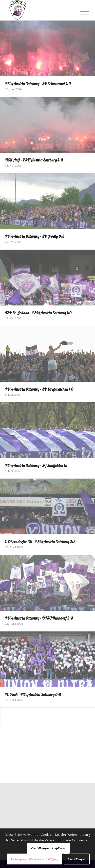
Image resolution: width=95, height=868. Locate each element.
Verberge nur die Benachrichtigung (35, 859)
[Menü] (81, 11)
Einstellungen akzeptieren (48, 848)
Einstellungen (77, 859)
